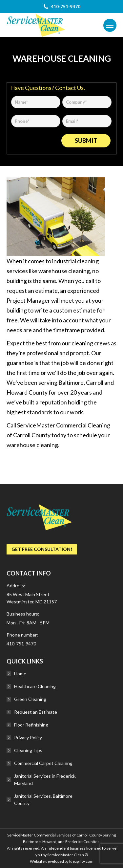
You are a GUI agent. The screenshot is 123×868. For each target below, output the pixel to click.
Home (20, 673)
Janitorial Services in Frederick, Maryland (45, 780)
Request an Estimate (36, 712)
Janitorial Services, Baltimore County (43, 800)
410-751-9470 (21, 644)
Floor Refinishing (31, 725)
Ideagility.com (81, 861)
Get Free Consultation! (42, 549)
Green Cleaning (30, 699)
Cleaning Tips (28, 750)
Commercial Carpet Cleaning (43, 763)
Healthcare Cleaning (35, 686)
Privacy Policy (28, 738)
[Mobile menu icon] (110, 25)
